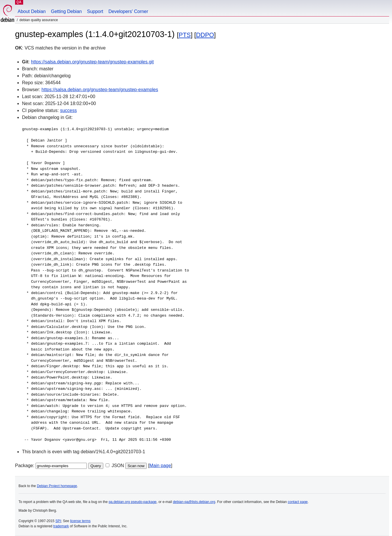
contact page (298, 502)
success (69, 110)
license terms (80, 521)
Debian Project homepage (57, 486)
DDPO (205, 35)
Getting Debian (66, 11)
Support (95, 11)
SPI (58, 521)
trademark (61, 526)
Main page (160, 466)
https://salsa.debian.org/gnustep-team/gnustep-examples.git (92, 62)
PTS (185, 35)
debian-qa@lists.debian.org (194, 502)
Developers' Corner (128, 11)
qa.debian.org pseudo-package (133, 502)
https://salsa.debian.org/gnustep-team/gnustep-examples (100, 90)
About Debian (32, 11)
